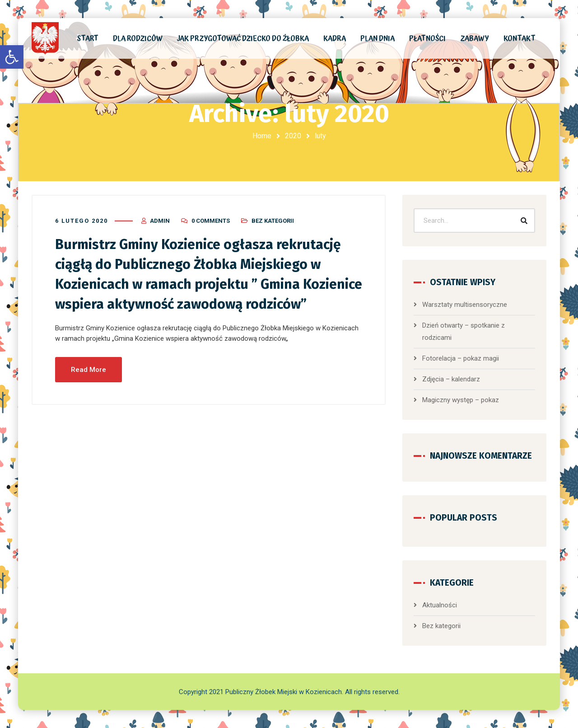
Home (262, 136)
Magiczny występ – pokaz (461, 400)
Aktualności (440, 605)
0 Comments (211, 221)
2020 (293, 136)
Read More (89, 370)
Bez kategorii (273, 221)
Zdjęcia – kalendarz (451, 379)
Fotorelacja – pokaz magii (461, 358)
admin (160, 221)
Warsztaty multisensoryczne (465, 305)
